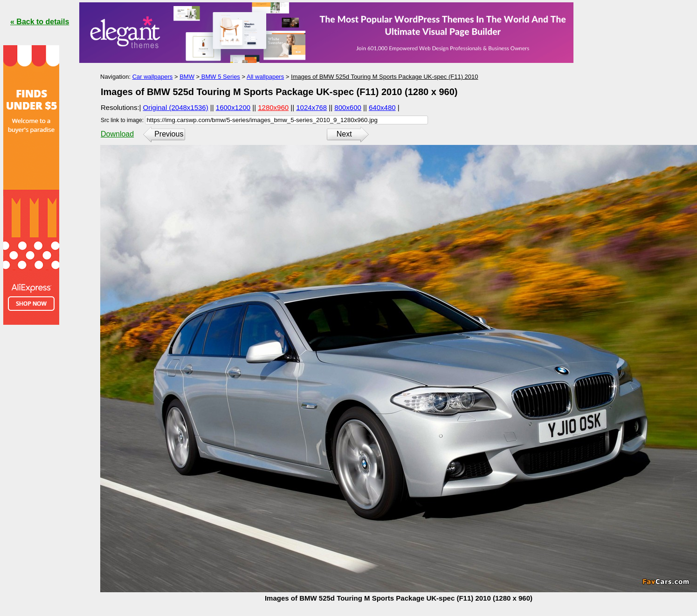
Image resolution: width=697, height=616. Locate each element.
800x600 (348, 107)
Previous (169, 134)
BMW (187, 77)
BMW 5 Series (220, 77)
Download (117, 134)
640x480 (382, 107)
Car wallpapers (153, 77)
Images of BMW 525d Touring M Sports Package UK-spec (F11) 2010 (385, 77)
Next (344, 134)
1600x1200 (233, 107)
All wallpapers (265, 77)
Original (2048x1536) (176, 107)
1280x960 (273, 107)
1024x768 (311, 107)
